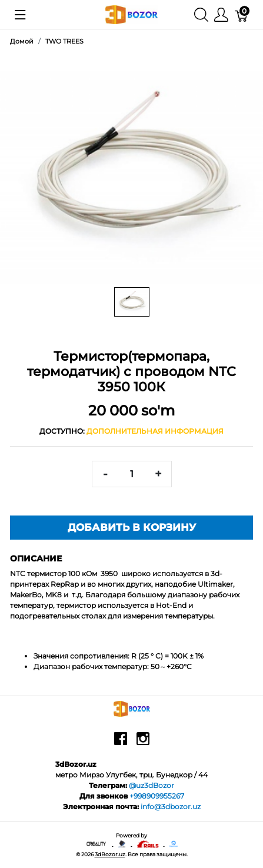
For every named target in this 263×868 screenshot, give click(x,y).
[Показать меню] (20, 15)
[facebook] (121, 743)
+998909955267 (157, 796)
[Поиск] (201, 14)
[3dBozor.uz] (131, 14)
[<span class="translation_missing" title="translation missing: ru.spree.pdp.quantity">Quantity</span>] (132, 474)
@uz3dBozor (152, 785)
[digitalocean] (174, 844)
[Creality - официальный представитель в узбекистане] (97, 844)
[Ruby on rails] (148, 844)
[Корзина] (242, 14)
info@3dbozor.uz (171, 807)
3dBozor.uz (110, 854)
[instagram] (143, 743)
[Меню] (221, 14)
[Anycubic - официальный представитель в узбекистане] (122, 844)
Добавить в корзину (132, 527)
